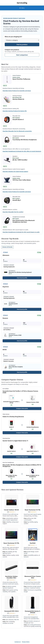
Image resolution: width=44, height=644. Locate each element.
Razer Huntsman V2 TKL (11, 543)
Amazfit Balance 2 (18, 119)
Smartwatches (6, 438)
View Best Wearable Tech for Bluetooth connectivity (17, 131)
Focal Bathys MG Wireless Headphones (25, 140)
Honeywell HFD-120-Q (11, 611)
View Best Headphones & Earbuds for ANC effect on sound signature (22, 151)
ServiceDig (22, 3)
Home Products (17, 75)
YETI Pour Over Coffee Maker (22, 180)
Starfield (33, 543)
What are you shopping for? (13, 37)
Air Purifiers (6, 389)
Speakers (15, 156)
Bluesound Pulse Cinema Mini (33, 577)
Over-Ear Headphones (8, 462)
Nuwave (5, 318)
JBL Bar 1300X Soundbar (20, 160)
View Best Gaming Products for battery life (15, 111)
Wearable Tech (16, 116)
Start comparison (22, 55)
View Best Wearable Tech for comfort (13, 212)
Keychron (6, 287)
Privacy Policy (26, 642)
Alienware (6, 255)
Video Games (6, 414)
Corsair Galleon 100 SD (11, 510)
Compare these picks (22, 408)
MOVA (5, 350)
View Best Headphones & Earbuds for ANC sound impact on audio (21, 232)
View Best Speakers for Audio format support (15, 171)
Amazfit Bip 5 (17, 200)
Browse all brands (7, 247)
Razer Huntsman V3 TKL (33, 510)
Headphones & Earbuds (19, 136)
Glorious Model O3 (18, 99)
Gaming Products (17, 96)
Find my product (22, 45)
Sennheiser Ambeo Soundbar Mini (11, 577)
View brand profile (22, 278)
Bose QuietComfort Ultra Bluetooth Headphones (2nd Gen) (24, 221)
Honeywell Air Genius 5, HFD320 (33, 612)
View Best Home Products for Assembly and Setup (17, 91)
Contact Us (18, 642)
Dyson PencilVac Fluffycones (21, 79)
